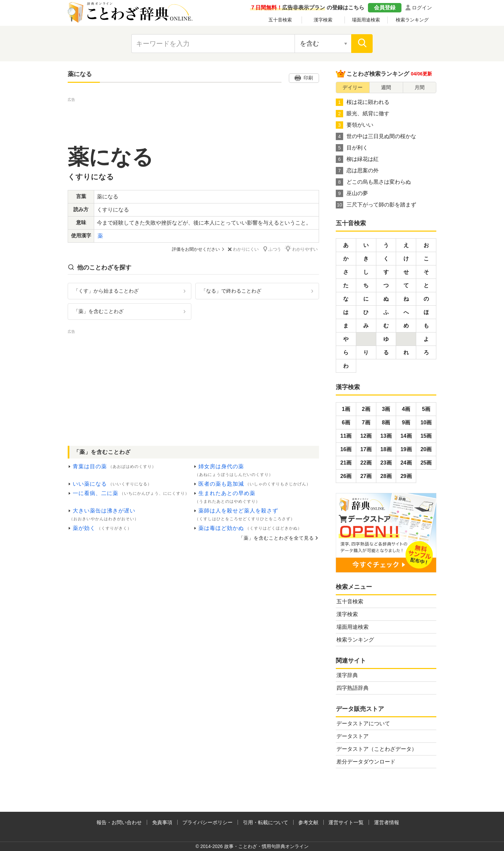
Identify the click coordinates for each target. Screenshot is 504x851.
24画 (406, 463)
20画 (426, 449)
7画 (366, 422)
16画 (346, 449)
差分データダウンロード (366, 762)
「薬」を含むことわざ (99, 311)
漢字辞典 (347, 675)
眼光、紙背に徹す (363, 114)
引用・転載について (266, 822)
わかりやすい (303, 249)
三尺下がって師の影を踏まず (376, 205)
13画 (386, 436)
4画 (406, 409)
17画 (366, 449)
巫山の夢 (352, 193)
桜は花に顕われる (363, 102)
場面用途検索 (366, 20)
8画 (386, 422)
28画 (386, 476)
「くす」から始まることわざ (106, 290)
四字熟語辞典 (353, 688)
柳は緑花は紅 (357, 159)
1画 (346, 409)
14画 (406, 436)
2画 (366, 409)
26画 (346, 476)
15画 (426, 436)
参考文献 (308, 822)
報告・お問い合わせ (119, 822)
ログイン (422, 8)
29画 (406, 476)
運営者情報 (387, 822)
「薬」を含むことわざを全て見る (276, 538)
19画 (406, 449)
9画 (406, 422)
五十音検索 (280, 20)
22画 (366, 463)
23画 (386, 463)
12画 (366, 436)
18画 (386, 449)
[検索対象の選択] (323, 44)
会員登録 (385, 8)
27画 (366, 476)
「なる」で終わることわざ (231, 290)
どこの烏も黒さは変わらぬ (373, 182)
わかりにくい (244, 249)
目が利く (352, 148)
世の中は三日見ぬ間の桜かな (376, 136)
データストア (353, 736)
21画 (346, 463)
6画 (346, 422)
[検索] (362, 44)
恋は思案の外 (357, 171)
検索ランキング (412, 20)
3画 (386, 409)
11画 (346, 436)
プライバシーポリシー (207, 822)
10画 (426, 422)
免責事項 (162, 822)
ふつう (273, 249)
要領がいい (355, 125)
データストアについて (363, 723)
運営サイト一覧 (346, 822)
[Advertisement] (193, 118)
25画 (426, 463)
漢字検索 (323, 20)
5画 (426, 409)
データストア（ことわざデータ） (377, 749)
